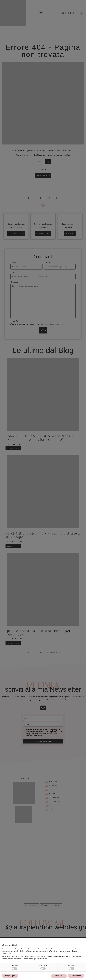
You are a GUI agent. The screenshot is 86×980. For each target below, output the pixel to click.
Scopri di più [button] (10, 976)
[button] (83, 941)
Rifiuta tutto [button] (59, 976)
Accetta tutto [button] (76, 976)
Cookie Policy (6, 953)
